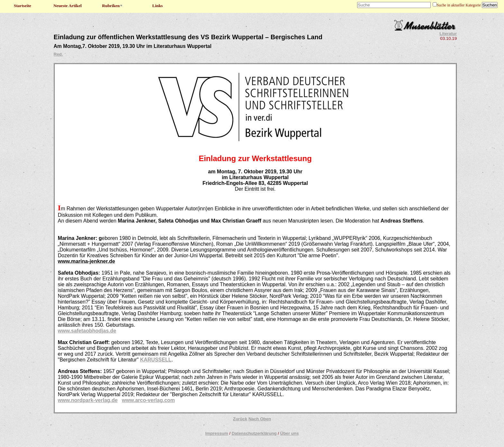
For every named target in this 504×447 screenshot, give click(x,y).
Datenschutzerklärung (254, 433)
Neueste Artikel (67, 6)
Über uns (290, 433)
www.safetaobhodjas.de (87, 331)
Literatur (448, 34)
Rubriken (113, 6)
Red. (58, 54)
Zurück (240, 419)
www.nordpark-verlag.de (88, 400)
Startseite (22, 6)
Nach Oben (260, 419)
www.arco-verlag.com (148, 400)
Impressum (216, 433)
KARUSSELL (156, 360)
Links (158, 6)
